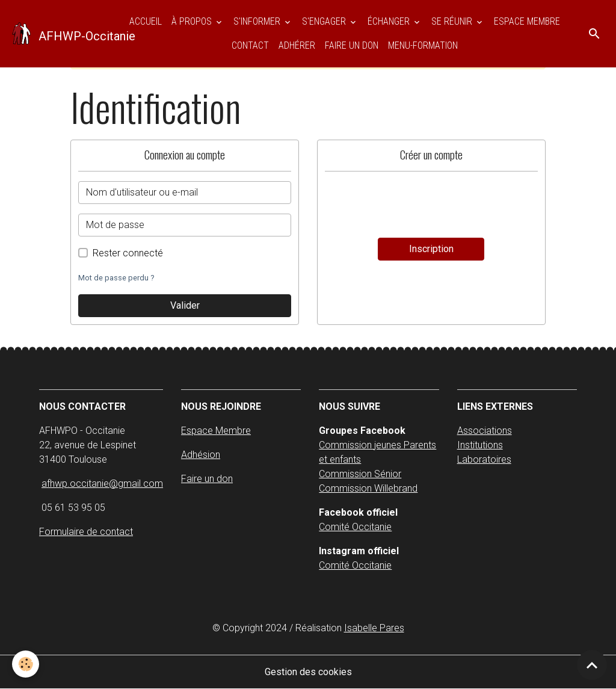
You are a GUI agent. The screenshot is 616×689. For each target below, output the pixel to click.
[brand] (60, 34)
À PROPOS (193, 21)
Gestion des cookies (308, 672)
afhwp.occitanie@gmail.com (102, 484)
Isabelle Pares (374, 628)
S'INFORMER (258, 21)
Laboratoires (484, 459)
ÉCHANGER (390, 21)
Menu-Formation (423, 45)
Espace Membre (216, 431)
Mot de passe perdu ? (116, 278)
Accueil (146, 21)
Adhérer (297, 45)
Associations (485, 431)
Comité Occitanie (355, 527)
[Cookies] (26, 664)
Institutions (480, 445)
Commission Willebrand (368, 488)
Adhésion (201, 455)
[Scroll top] (592, 665)
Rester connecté (128, 253)
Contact (250, 45)
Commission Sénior (360, 474)
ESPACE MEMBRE (527, 21)
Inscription (431, 249)
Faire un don (352, 45)
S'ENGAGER (325, 21)
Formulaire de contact (86, 532)
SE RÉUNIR (453, 21)
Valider (185, 305)
